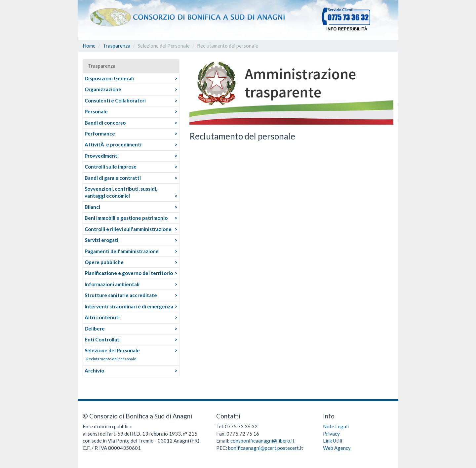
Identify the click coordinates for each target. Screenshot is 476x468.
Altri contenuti (102, 317)
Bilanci (92, 207)
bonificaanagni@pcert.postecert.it (266, 448)
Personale (96, 111)
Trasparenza (117, 46)
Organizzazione (103, 89)
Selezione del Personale (112, 350)
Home (89, 46)
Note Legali (336, 426)
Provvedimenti (102, 156)
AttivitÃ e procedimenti (113, 144)
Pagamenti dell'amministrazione (122, 251)
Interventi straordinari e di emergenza (129, 306)
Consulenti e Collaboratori (115, 100)
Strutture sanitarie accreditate (121, 295)
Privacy (331, 434)
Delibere (95, 329)
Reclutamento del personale (111, 359)
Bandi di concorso (105, 123)
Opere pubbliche (104, 262)
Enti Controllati (103, 339)
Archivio (94, 370)
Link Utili (333, 441)
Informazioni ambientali (112, 284)
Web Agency (337, 448)
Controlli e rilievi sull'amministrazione (128, 229)
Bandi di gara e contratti (113, 178)
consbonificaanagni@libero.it (262, 441)
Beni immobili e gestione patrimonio (126, 218)
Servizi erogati (101, 240)
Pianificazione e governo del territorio (129, 273)
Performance (100, 134)
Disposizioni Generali (109, 78)
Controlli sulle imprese (111, 167)
